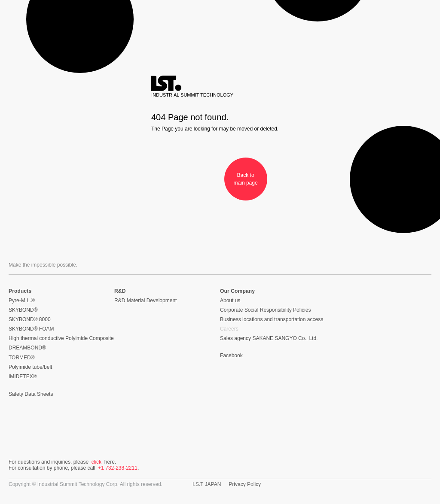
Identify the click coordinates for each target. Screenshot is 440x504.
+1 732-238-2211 (118, 468)
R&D (120, 291)
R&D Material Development (145, 301)
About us (230, 301)
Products (20, 291)
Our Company (237, 291)
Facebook (231, 355)
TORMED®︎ (22, 358)
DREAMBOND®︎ (27, 348)
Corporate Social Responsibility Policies (265, 310)
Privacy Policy (245, 484)
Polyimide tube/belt (30, 367)
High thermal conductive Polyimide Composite (61, 338)
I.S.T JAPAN (207, 484)
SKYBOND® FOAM (31, 329)
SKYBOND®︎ (23, 310)
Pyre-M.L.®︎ (22, 301)
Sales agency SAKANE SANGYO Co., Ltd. (269, 338)
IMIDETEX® (23, 376)
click (96, 462)
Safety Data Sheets (31, 394)
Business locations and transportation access (272, 319)
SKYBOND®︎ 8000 (30, 319)
